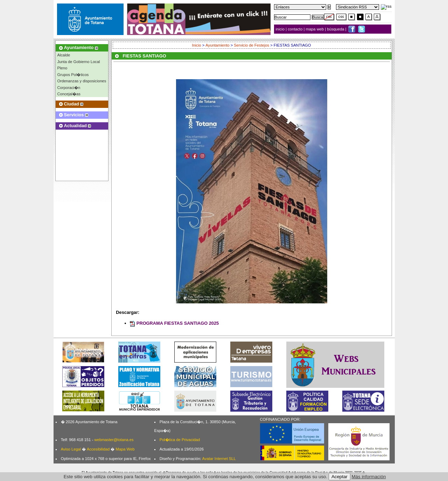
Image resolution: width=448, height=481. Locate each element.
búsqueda (336, 29)
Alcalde (64, 55)
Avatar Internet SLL (219, 459)
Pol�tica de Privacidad (180, 440)
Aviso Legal (71, 449)
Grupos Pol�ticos (73, 75)
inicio (281, 29)
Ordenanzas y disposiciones (82, 81)
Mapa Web (125, 449)
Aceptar (339, 477)
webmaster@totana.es (114, 440)
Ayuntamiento (217, 45)
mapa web (316, 29)
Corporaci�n (69, 88)
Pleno (62, 68)
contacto (295, 29)
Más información (369, 477)
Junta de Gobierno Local (79, 62)
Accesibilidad (98, 449)
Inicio (196, 45)
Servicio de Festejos (251, 45)
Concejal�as (69, 94)
